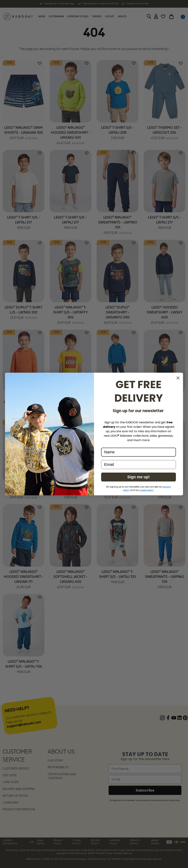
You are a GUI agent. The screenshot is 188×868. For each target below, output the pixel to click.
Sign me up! (139, 477)
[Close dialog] (178, 378)
